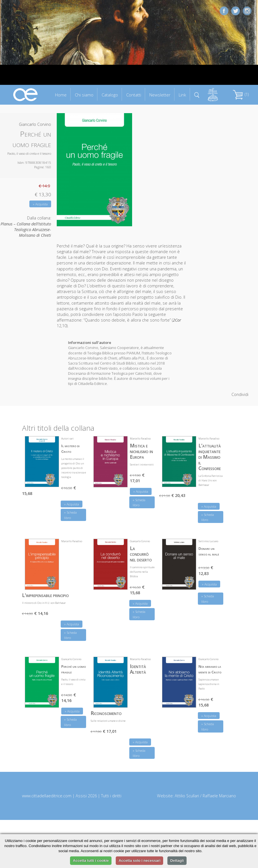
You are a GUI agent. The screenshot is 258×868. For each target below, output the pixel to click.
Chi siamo (84, 95)
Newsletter (160, 95)
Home (61, 95)
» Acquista (40, 204)
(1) (241, 94)
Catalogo (110, 95)
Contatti (134, 95)
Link (182, 95)
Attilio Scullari (187, 796)
